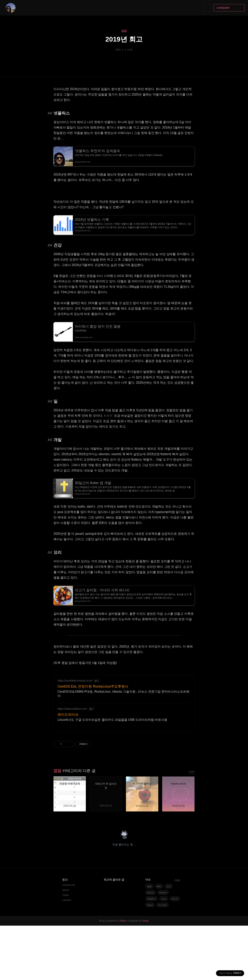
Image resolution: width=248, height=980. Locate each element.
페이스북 (178, 873)
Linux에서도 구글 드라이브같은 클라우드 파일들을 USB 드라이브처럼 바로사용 (112, 774)
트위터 (192, 873)
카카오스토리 (185, 873)
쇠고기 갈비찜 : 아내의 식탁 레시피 (102, 590)
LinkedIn (67, 955)
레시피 (175, 953)
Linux (164, 953)
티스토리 (163, 959)
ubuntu (151, 947)
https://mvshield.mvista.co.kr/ (75, 735)
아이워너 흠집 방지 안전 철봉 (98, 326)
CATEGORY (230, 8)
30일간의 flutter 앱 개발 (93, 483)
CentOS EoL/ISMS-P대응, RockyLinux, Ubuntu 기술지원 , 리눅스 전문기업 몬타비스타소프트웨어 (123, 748)
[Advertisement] (124, 698)
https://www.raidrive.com (72, 763)
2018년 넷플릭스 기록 (92, 220)
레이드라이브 (68, 769)
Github (66, 944)
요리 (169, 941)
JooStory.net (69, 939)
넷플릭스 (152, 953)
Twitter (66, 950)
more (192, 826)
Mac (159, 941)
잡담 (124, 31)
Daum (150, 959)
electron (163, 947)
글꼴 (149, 941)
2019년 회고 (124, 39)
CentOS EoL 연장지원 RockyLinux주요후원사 (93, 741)
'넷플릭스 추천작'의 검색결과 (97, 151)
